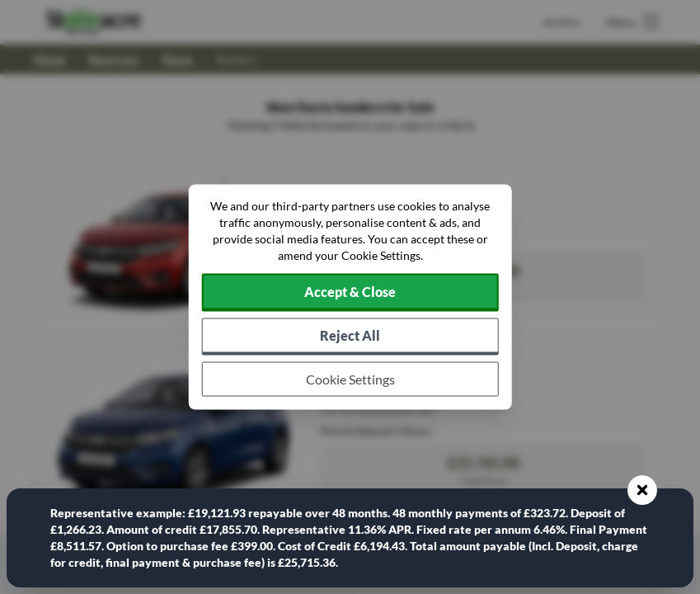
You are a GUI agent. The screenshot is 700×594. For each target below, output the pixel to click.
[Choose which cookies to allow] (350, 379)
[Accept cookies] (350, 293)
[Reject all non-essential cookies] (350, 337)
